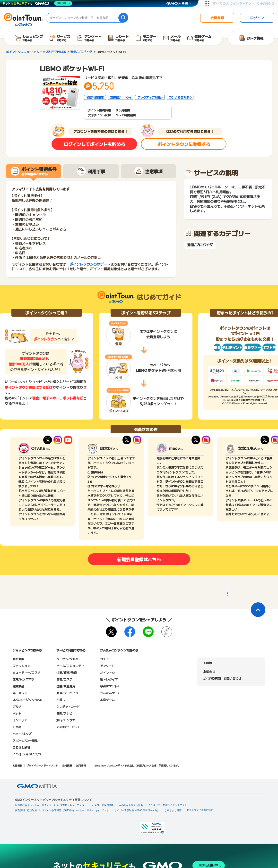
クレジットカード (68, 706)
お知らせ (209, 671)
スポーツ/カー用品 (25, 740)
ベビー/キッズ (22, 734)
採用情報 (81, 765)
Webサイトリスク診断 (131, 805)
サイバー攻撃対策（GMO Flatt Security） (137, 810)
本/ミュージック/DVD (27, 700)
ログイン (257, 18)
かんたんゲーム (110, 693)
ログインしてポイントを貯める (94, 144)
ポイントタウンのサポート (90, 264)
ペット (17, 713)
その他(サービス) (68, 727)
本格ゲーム (107, 700)
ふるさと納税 (21, 747)
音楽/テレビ (64, 713)
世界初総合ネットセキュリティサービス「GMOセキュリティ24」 (51, 805)
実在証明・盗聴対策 (26, 810)
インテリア (20, 720)
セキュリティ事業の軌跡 (200, 810)
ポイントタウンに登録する (184, 144)
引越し (61, 700)
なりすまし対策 (173, 810)
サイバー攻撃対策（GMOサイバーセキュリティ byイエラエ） (76, 810)
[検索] (123, 18)
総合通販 (18, 659)
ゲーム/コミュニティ (70, 666)
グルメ (17, 706)
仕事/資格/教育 (67, 672)
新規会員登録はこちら (139, 559)
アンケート (107, 666)
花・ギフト (20, 693)
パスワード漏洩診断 (103, 805)
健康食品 (18, 686)
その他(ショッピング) (27, 754)
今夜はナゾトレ (110, 686)
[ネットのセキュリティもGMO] (37, 3)
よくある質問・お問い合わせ (222, 678)
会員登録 (217, 18)
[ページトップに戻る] (258, 610)
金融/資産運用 (66, 686)
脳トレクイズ (109, 679)
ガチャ (104, 659)
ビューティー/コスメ (26, 672)
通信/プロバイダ (200, 245)
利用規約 (17, 765)
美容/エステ (64, 679)
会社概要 (67, 765)
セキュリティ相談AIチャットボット (168, 805)
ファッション (21, 666)
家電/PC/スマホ (23, 679)
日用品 (17, 727)
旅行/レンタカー (67, 720)
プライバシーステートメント (42, 765)
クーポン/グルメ (67, 659)
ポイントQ (107, 672)
